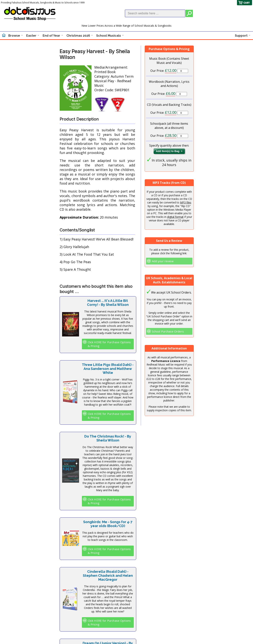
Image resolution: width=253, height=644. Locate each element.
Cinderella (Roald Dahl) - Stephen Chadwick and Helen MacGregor (108, 576)
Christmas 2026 (78, 36)
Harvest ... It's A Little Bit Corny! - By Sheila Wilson (108, 303)
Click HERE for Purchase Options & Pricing (109, 344)
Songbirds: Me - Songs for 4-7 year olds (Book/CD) (108, 524)
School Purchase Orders (168, 331)
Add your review (163, 261)
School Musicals (109, 36)
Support (241, 36)
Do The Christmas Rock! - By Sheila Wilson (108, 438)
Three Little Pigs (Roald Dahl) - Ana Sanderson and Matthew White (108, 369)
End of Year (51, 36)
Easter (31, 36)
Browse (14, 36)
